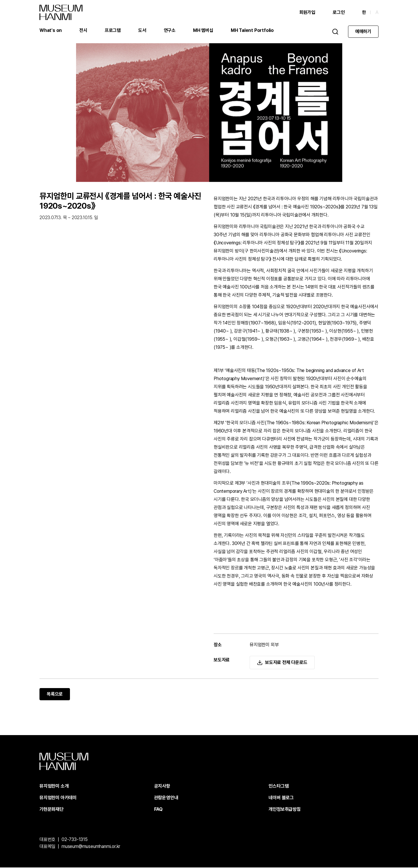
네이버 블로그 (281, 798)
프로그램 (113, 30)
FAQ (158, 810)
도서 (142, 30)
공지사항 (162, 787)
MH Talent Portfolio (252, 30)
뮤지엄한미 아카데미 (58, 798)
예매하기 (363, 31)
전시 (83, 30)
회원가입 (307, 12)
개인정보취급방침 (284, 810)
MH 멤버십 (203, 30)
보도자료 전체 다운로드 (286, 663)
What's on (51, 30)
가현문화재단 (52, 810)
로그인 (339, 12)
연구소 (170, 30)
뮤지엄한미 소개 (54, 787)
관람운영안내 (166, 798)
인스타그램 (279, 787)
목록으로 (55, 695)
